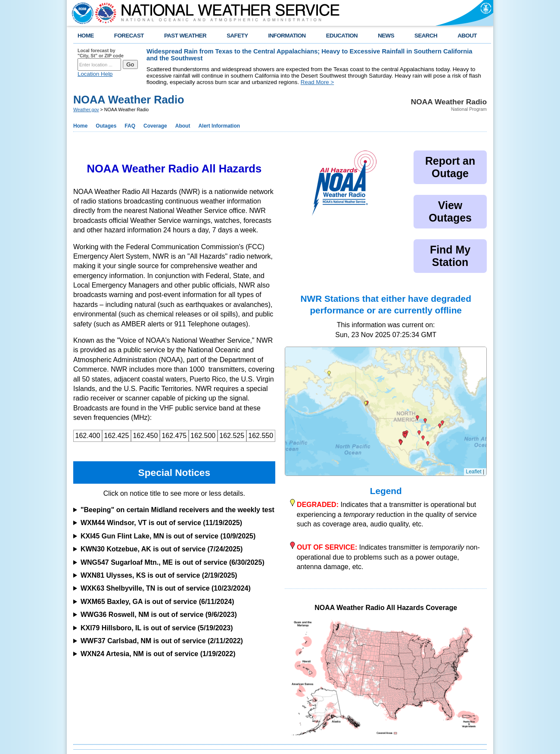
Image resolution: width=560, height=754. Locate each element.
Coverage (155, 126)
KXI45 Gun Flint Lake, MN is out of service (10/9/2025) (168, 536)
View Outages (450, 211)
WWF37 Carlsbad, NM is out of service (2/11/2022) (162, 641)
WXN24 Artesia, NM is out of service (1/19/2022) (158, 654)
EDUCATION (342, 36)
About (183, 126)
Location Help (95, 74)
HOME (86, 36)
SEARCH (426, 36)
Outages (106, 126)
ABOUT (467, 36)
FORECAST (129, 36)
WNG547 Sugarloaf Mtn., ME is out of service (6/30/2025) (173, 562)
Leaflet (474, 472)
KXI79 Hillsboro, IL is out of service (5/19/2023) (157, 628)
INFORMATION (287, 36)
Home (80, 126)
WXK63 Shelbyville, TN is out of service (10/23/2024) (166, 588)
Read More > (317, 82)
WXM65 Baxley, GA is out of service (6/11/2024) (157, 602)
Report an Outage (450, 167)
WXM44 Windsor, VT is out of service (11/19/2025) (161, 523)
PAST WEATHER (185, 36)
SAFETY (237, 36)
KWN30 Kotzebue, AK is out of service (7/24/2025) (162, 549)
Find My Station (450, 256)
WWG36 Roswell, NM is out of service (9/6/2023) (159, 615)
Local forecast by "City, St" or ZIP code (101, 53)
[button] (425, 421)
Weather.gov (86, 110)
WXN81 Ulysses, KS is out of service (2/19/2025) (159, 575)
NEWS (386, 36)
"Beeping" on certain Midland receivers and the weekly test (177, 510)
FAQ (130, 126)
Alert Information (219, 126)
